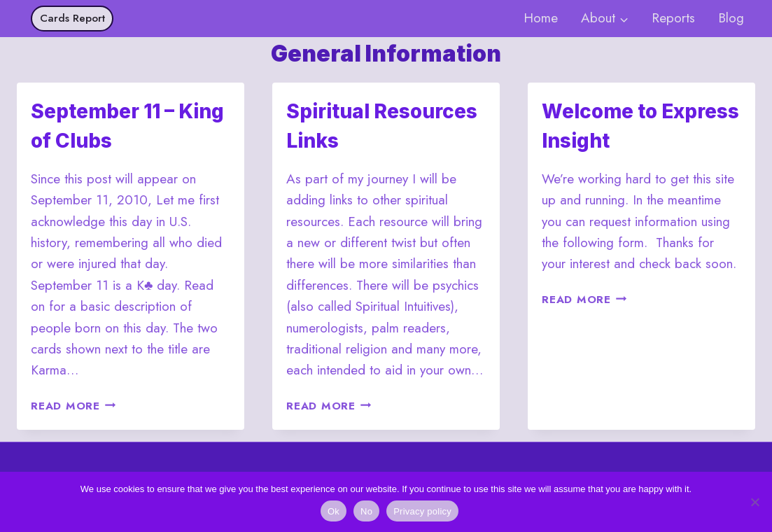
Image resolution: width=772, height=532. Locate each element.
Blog (731, 18)
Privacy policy (422, 511)
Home (541, 18)
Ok (334, 511)
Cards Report (72, 18)
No (366, 511)
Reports (673, 18)
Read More (73, 406)
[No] (755, 502)
